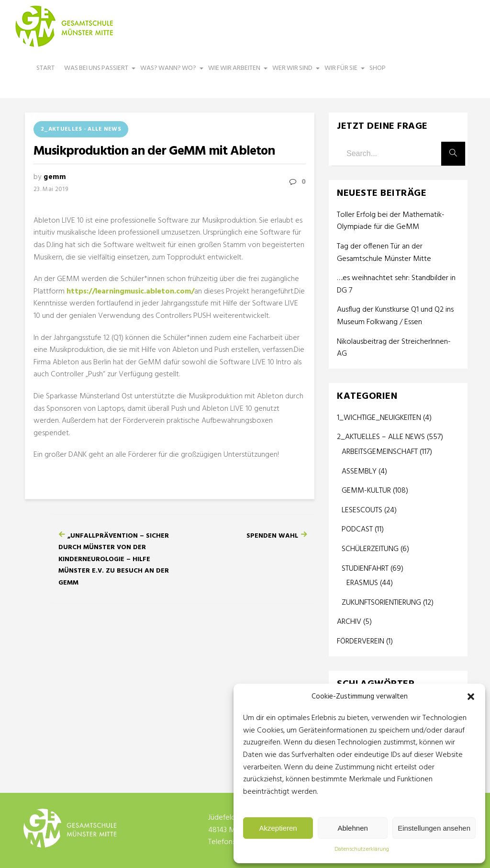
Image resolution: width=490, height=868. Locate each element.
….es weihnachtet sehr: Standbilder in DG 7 (396, 285)
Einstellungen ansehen (434, 828)
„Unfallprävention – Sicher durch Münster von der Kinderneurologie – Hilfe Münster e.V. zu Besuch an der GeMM (114, 559)
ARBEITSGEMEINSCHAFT (380, 452)
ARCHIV (349, 622)
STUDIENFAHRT (365, 569)
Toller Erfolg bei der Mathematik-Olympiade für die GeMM (391, 221)
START (45, 68)
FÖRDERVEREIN (361, 642)
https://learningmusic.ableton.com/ (130, 292)
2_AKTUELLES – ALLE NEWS (381, 437)
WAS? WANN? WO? (169, 73)
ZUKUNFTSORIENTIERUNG (381, 603)
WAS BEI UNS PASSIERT (97, 73)
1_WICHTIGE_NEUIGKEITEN (379, 418)
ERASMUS (362, 583)
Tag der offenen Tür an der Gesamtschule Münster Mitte (384, 253)
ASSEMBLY (359, 472)
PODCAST (357, 530)
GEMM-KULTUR (366, 491)
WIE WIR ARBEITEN (235, 73)
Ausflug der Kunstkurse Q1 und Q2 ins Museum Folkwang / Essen (395, 316)
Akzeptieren (278, 828)
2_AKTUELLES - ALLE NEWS (81, 129)
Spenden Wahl (272, 536)
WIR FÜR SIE (342, 73)
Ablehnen (352, 828)
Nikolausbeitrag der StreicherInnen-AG (394, 348)
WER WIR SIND (294, 73)
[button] (471, 697)
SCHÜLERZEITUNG (370, 549)
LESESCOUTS (362, 510)
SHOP (378, 68)
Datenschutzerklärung (362, 849)
